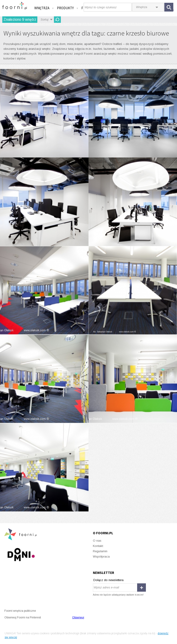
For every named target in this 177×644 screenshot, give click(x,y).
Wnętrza (44, 8)
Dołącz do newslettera (108, 580)
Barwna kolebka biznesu (44, 290)
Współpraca (101, 556)
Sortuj (44, 19)
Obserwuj (78, 617)
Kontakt (98, 546)
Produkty (68, 8)
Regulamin (100, 551)
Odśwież (57, 20)
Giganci (44, 113)
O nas (97, 541)
